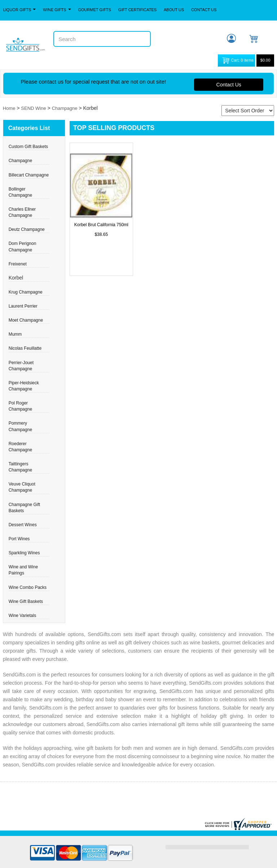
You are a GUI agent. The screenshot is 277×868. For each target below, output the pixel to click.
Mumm (15, 334)
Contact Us (204, 10)
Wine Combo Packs (28, 587)
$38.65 (101, 234)
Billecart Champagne (29, 175)
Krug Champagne (26, 292)
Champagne (65, 108)
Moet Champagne (26, 320)
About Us (174, 10)
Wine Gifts (57, 10)
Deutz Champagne (27, 229)
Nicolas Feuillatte (25, 348)
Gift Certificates (137, 10)
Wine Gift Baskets (26, 601)
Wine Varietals (22, 616)
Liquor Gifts (20, 10)
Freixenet (18, 264)
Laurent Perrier (23, 306)
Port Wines (19, 539)
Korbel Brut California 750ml (101, 225)
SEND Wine (33, 108)
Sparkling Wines (24, 553)
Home (9, 108)
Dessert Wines (23, 525)
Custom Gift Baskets (28, 147)
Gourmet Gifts (94, 10)
